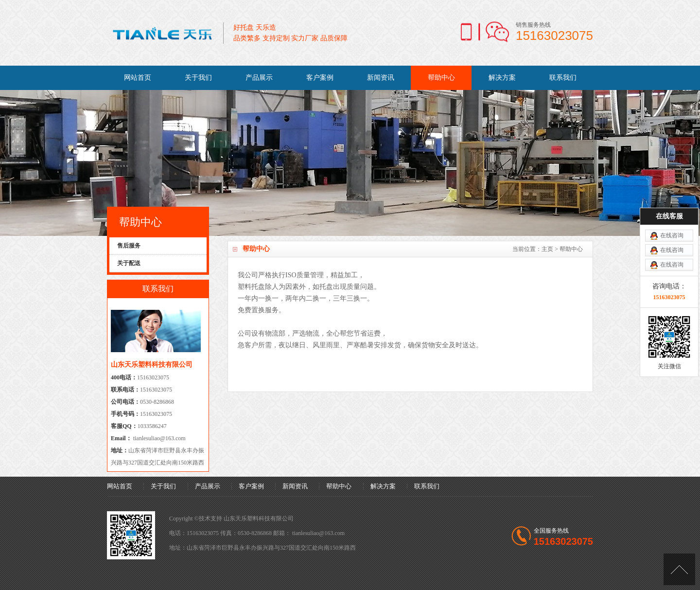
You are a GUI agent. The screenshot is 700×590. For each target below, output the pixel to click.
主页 (547, 249)
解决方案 (502, 78)
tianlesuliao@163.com (159, 438)
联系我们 (563, 78)
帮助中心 (441, 78)
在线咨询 (672, 215)
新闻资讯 (381, 78)
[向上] (679, 569)
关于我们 (198, 78)
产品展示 (259, 78)
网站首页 (138, 78)
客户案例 (320, 78)
